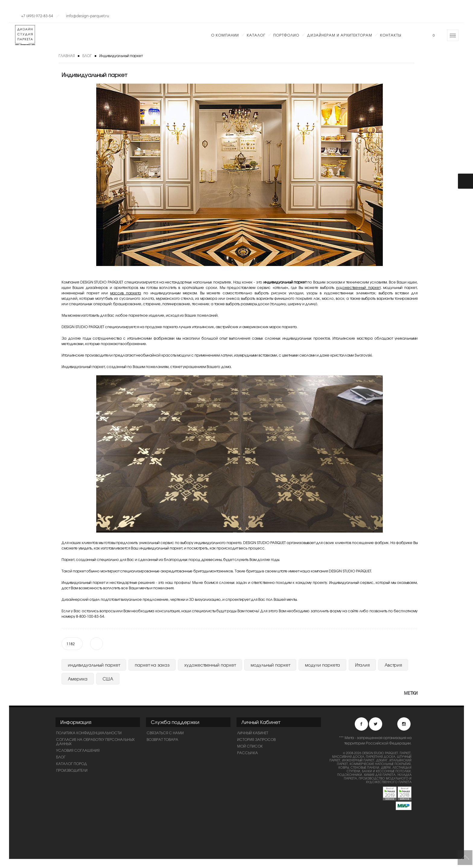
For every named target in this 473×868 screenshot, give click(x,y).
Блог (87, 56)
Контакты (391, 35)
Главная (67, 56)
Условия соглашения (78, 750)
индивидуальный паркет (94, 665)
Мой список (250, 746)
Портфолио (286, 35)
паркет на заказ (152, 665)
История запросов (256, 739)
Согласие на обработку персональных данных (95, 741)
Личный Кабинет (253, 733)
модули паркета (322, 665)
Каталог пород (72, 764)
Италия (362, 665)
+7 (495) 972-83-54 (37, 16)
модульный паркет (270, 665)
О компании (225, 35)
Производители (72, 770)
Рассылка (248, 753)
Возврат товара (162, 739)
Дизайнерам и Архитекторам (340, 35)
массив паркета (125, 293)
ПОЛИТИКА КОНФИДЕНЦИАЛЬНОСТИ (89, 733)
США (108, 679)
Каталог (256, 35)
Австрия (393, 665)
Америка (78, 679)
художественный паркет (358, 287)
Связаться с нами (165, 733)
